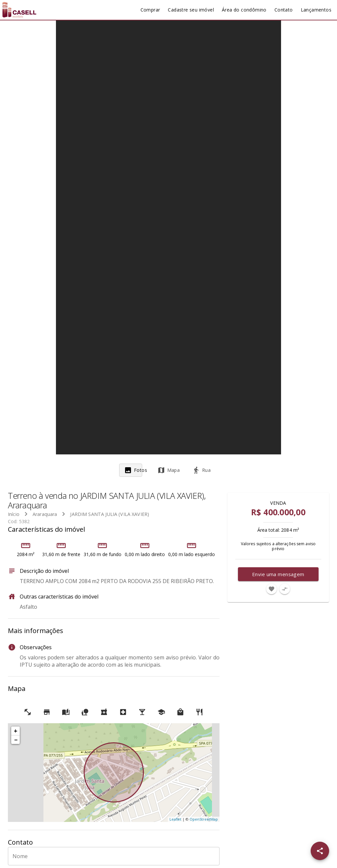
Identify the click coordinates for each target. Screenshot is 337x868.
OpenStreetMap (204, 819)
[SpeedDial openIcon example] (320, 851)
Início (14, 514)
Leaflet (175, 819)
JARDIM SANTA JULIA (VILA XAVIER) (110, 514)
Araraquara (45, 514)
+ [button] (16, 731)
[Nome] (114, 856)
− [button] (16, 740)
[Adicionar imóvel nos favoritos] (272, 589)
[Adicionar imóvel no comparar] (285, 589)
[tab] (136, 470)
